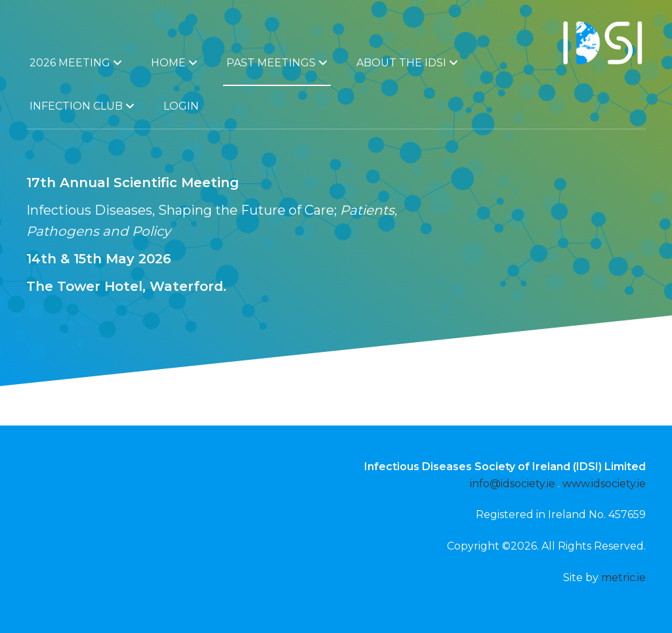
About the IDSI (407, 63)
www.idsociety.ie (604, 484)
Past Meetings (277, 63)
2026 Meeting (76, 63)
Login (181, 106)
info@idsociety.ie (513, 484)
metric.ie (623, 578)
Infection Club (82, 106)
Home (174, 63)
